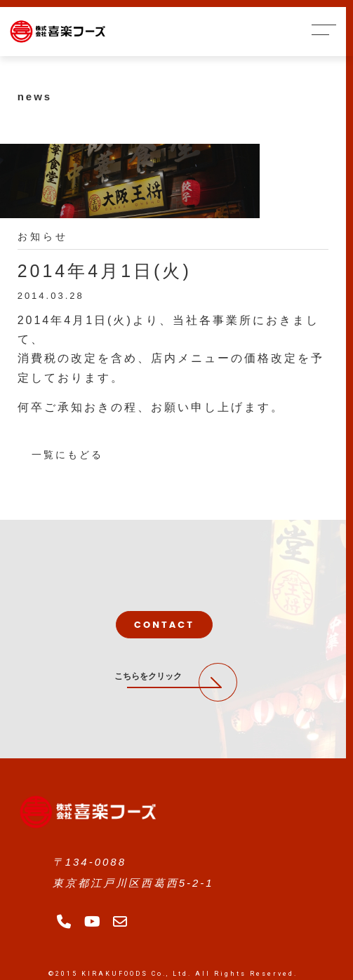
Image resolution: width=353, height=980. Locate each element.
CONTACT (164, 625)
